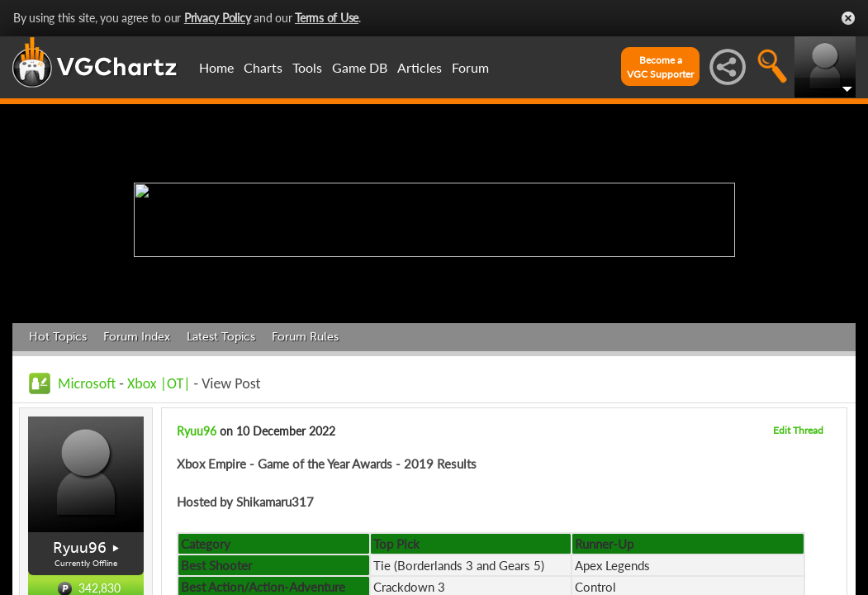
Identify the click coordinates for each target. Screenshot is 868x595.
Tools (307, 67)
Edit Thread (798, 430)
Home (216, 67)
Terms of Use (327, 18)
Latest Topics (221, 337)
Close (848, 18)
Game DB (360, 67)
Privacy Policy (218, 18)
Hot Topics (58, 337)
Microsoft (87, 383)
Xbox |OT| (161, 383)
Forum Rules (305, 337)
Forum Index (137, 337)
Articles (420, 67)
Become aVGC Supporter (660, 67)
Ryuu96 (80, 548)
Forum (470, 67)
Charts (263, 67)
